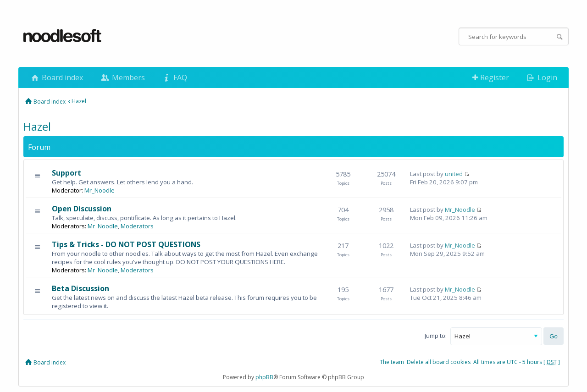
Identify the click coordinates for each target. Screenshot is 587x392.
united (454, 174)
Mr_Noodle (100, 190)
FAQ (174, 77)
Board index (56, 77)
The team (392, 362)
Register (491, 77)
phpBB (264, 377)
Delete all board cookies (439, 362)
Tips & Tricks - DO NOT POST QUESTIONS (126, 244)
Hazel (79, 101)
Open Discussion (82, 209)
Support (66, 173)
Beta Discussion (80, 288)
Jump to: (436, 336)
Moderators (137, 226)
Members (122, 77)
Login (541, 77)
